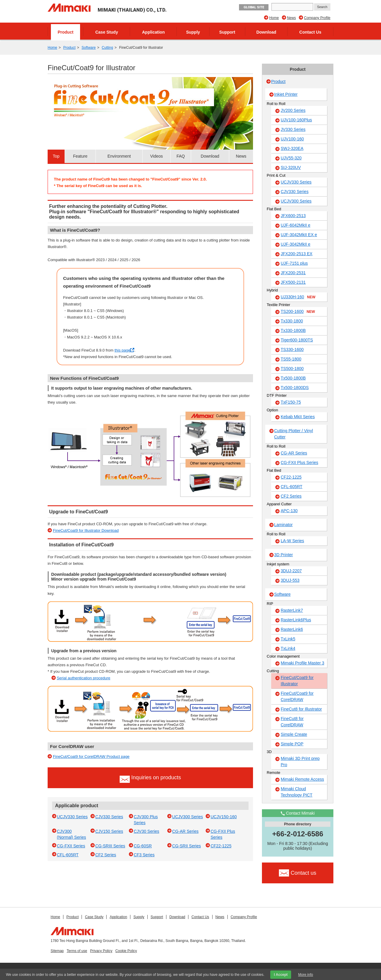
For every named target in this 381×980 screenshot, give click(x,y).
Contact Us (310, 32)
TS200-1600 (298, 312)
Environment (119, 156)
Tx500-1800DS (295, 388)
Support (227, 32)
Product (66, 32)
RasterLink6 (292, 629)
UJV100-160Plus (296, 120)
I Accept (281, 975)
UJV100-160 (292, 139)
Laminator (283, 525)
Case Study (107, 32)
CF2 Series (106, 855)
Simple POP (292, 744)
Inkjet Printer (286, 94)
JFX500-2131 (293, 282)
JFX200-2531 (293, 273)
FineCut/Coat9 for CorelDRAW (297, 696)
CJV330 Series (109, 817)
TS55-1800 (291, 359)
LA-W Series (292, 541)
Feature (80, 156)
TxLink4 (288, 648)
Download (266, 32)
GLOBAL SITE (254, 7)
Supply (193, 32)
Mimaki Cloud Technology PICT (297, 792)
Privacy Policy (101, 951)
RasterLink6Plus (296, 620)
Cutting (107, 48)
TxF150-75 (291, 402)
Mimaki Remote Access (302, 779)
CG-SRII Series (186, 846)
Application (153, 32)
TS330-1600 (292, 349)
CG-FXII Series (71, 846)
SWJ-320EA (292, 148)
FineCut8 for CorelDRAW (292, 722)
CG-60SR (143, 846)
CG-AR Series (185, 831)
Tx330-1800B (293, 330)
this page (125, 350)
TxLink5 (288, 639)
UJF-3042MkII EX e (299, 235)
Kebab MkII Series (298, 417)
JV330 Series (293, 129)
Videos (156, 156)
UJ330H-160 (298, 297)
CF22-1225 (221, 846)
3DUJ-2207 (291, 571)
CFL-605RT (68, 855)
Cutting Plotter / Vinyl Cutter (293, 434)
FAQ (181, 156)
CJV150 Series (109, 831)
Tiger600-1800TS (297, 340)
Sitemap (57, 951)
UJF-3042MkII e (296, 244)
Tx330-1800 (292, 321)
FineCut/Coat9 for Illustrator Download (86, 530)
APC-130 (289, 511)
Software (89, 48)
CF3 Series (144, 855)
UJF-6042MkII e (296, 225)
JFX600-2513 (293, 216)
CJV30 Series (146, 831)
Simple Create (294, 734)
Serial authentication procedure (84, 678)
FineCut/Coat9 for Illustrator (297, 681)
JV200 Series (293, 110)
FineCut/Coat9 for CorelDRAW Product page (91, 756)
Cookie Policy (126, 951)
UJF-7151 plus (294, 263)
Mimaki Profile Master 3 (302, 663)
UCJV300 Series (188, 817)
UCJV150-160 (224, 817)
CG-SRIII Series (110, 846)
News (291, 18)
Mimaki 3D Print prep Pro (300, 762)
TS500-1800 (292, 369)
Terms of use (77, 951)
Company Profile (317, 18)
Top (56, 156)
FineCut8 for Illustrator (301, 709)
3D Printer (284, 555)
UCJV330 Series (72, 817)
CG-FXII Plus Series (299, 462)
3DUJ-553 (290, 580)
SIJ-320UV (291, 167)
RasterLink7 (292, 610)
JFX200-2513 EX (297, 254)
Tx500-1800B (293, 378)
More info (306, 975)
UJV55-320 (291, 158)
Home (274, 18)
